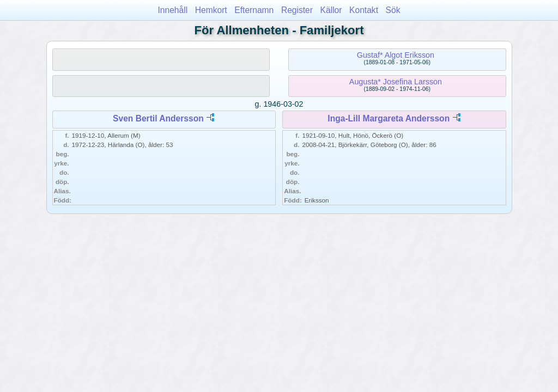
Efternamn (254, 10)
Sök (393, 10)
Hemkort (211, 10)
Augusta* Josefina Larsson (396, 82)
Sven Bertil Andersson (158, 118)
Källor (331, 10)
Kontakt (364, 10)
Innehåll (173, 10)
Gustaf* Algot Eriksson (396, 55)
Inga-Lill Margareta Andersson (389, 118)
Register (297, 10)
